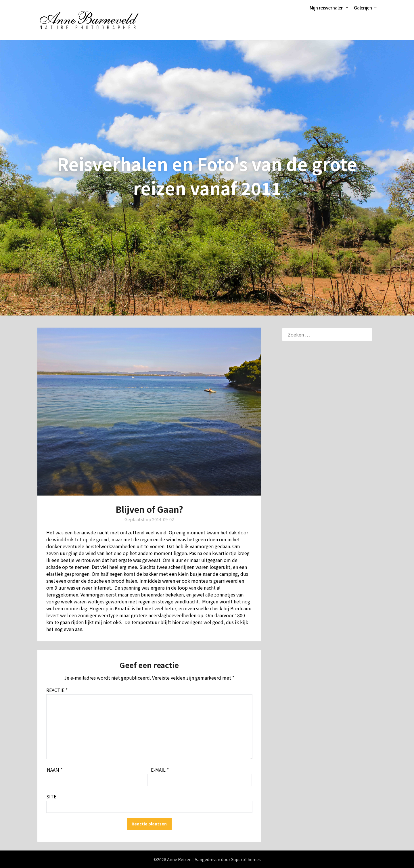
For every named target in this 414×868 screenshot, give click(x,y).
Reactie (57, 690)
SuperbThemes (246, 859)
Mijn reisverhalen (327, 8)
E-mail (160, 770)
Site (51, 796)
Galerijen (363, 8)
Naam (55, 770)
